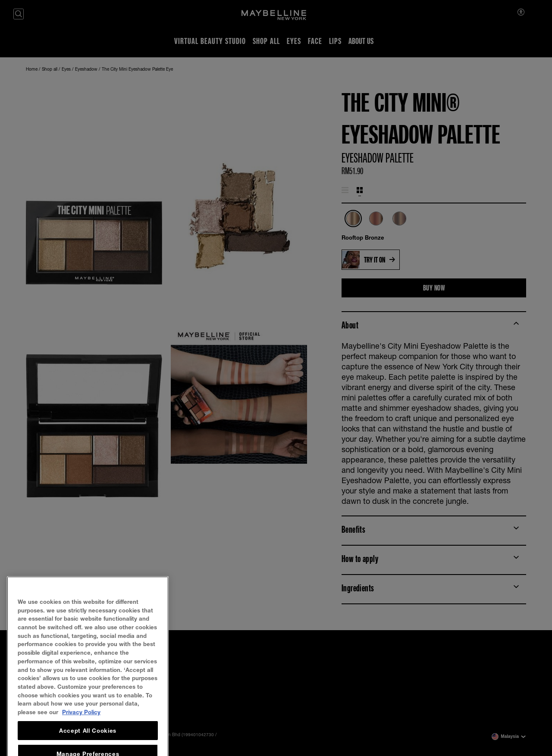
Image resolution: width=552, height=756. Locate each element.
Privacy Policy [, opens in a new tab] (81, 729)
